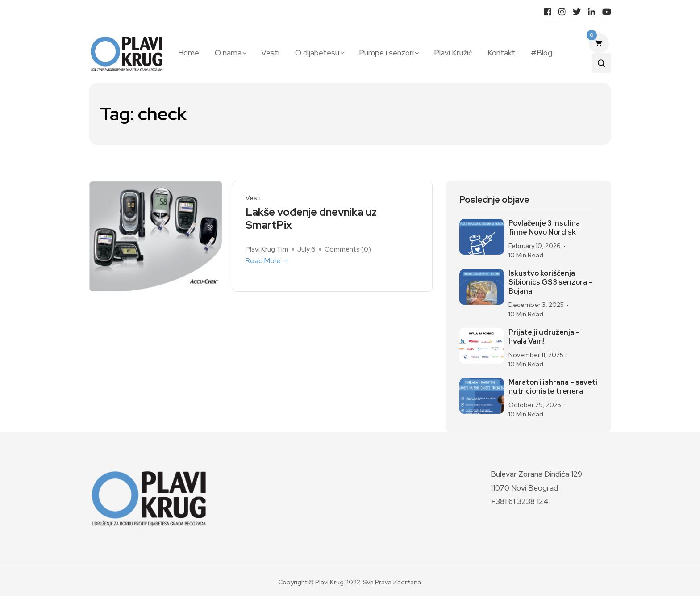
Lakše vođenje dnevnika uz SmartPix (311, 219)
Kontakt (501, 53)
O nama (228, 53)
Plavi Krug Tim (267, 249)
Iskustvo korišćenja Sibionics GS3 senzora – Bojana (550, 282)
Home (189, 53)
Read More (267, 261)
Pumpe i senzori (386, 53)
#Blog (542, 53)
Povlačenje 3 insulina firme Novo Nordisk (544, 228)
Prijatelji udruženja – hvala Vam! (544, 337)
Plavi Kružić (453, 53)
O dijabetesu (317, 53)
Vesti (270, 53)
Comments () (348, 249)
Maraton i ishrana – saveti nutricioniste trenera (553, 387)
